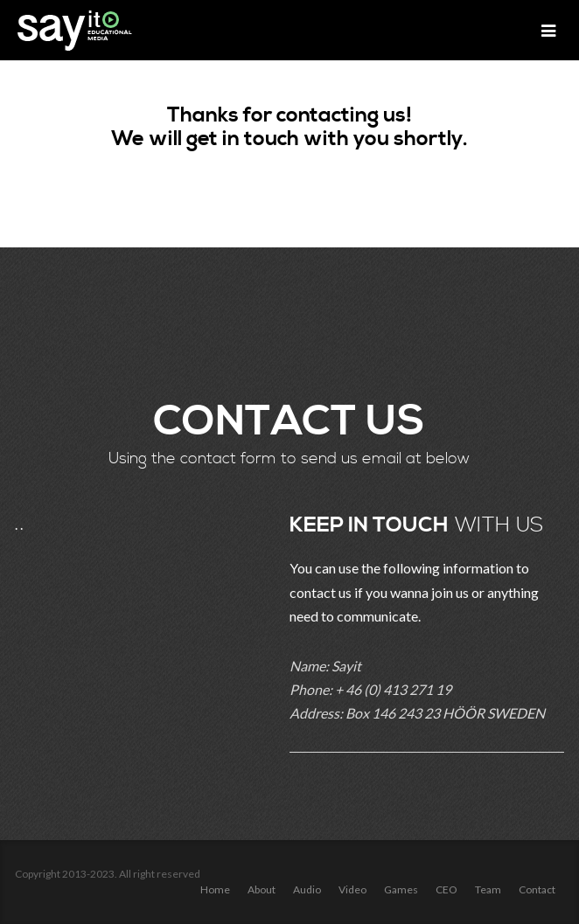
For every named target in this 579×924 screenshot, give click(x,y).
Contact (537, 889)
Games (401, 889)
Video (352, 889)
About (262, 889)
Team (488, 889)
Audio (307, 889)
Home (215, 889)
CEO (446, 889)
